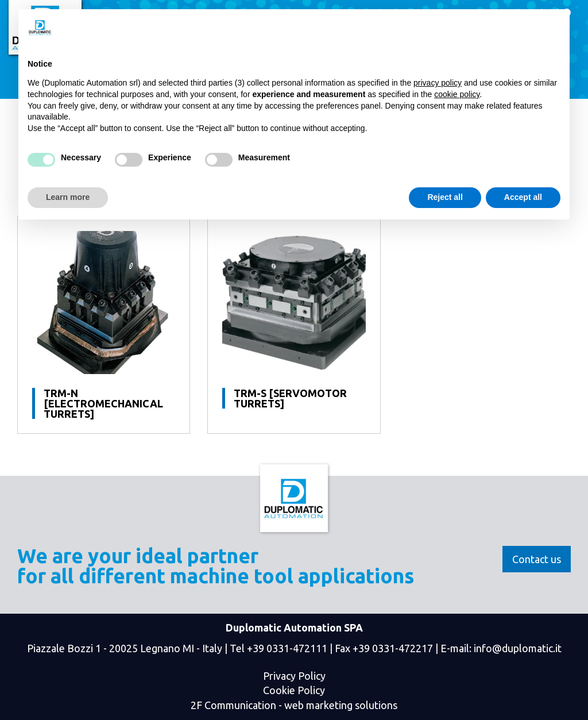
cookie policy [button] (457, 94)
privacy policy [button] (438, 83)
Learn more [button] (68, 197)
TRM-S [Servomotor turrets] (290, 398)
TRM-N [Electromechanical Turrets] (103, 403)
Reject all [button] (445, 197)
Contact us (537, 559)
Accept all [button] (523, 197)
